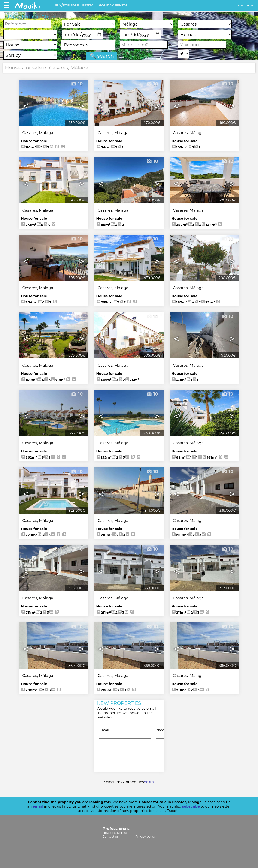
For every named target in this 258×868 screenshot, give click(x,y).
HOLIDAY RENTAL (113, 5)
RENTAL (89, 5)
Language (244, 5)
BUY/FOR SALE (67, 5)
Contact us (111, 836)
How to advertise (115, 833)
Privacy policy (145, 836)
